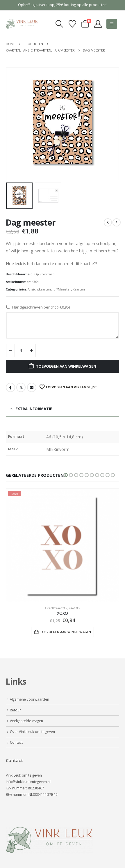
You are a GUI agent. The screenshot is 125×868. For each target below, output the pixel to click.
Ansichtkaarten (39, 289)
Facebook (10, 387)
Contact (16, 742)
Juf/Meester (62, 289)
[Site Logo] (22, 24)
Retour (15, 710)
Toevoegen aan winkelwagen (66, 366)
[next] (117, 222)
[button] (59, 24)
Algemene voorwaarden (30, 699)
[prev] (108, 222)
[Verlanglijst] (72, 24)
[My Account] (98, 24)
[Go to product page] (63, 545)
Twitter (21, 387)
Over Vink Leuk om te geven (32, 731)
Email (32, 387)
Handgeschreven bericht (41, 307)
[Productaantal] (21, 351)
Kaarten (79, 289)
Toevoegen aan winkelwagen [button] (65, 632)
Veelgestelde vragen (26, 721)
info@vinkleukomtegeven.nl (28, 782)
